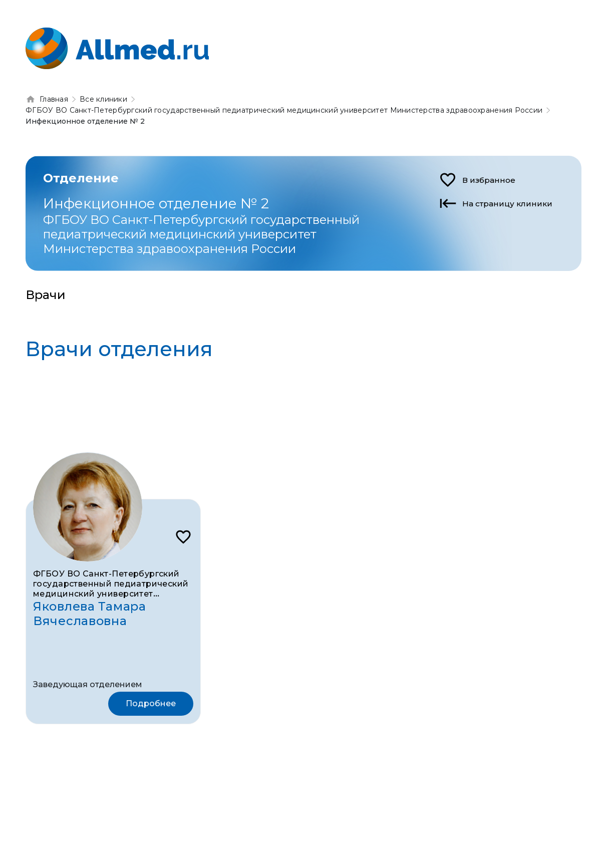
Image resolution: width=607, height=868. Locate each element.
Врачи (46, 295)
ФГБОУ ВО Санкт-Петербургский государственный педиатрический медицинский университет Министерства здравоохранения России (111, 594)
